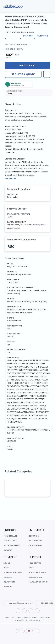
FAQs (31, 568)
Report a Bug (36, 577)
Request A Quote (23, 74)
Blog (6, 568)
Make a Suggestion (38, 582)
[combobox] (20, 631)
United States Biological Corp (19, 32)
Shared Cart (10, 541)
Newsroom (9, 582)
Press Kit (8, 587)
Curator (8, 550)
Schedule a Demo (37, 572)
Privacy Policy (45, 617)
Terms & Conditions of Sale (27, 617)
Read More (10, 179)
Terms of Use (10, 617)
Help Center (35, 563)
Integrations (36, 541)
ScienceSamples (12, 545)
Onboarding (35, 545)
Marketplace (10, 536)
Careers (8, 577)
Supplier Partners (13, 572)
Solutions (34, 536)
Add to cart (27, 65)
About (7, 563)
